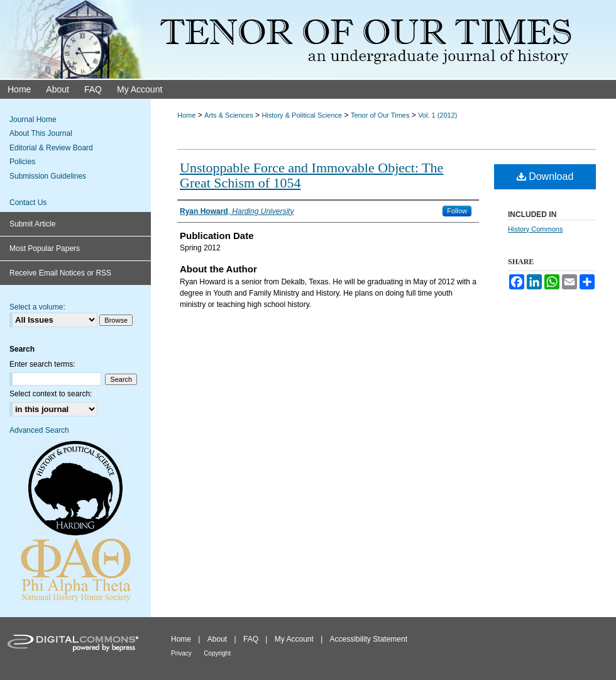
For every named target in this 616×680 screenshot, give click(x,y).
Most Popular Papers (45, 248)
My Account (294, 639)
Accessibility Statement (369, 639)
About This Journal (41, 133)
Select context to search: (51, 394)
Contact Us (28, 203)
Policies (22, 162)
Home (186, 115)
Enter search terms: (42, 364)
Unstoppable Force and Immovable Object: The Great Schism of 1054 (311, 175)
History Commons (535, 229)
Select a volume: (37, 307)
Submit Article (32, 224)
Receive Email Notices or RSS (60, 273)
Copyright (217, 653)
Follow (457, 211)
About (217, 639)
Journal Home (33, 120)
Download (545, 176)
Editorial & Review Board (51, 148)
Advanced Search (39, 430)
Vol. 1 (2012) (437, 115)
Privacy (181, 653)
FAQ (251, 639)
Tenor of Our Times (380, 115)
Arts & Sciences (229, 115)
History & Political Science (302, 115)
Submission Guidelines (48, 176)
